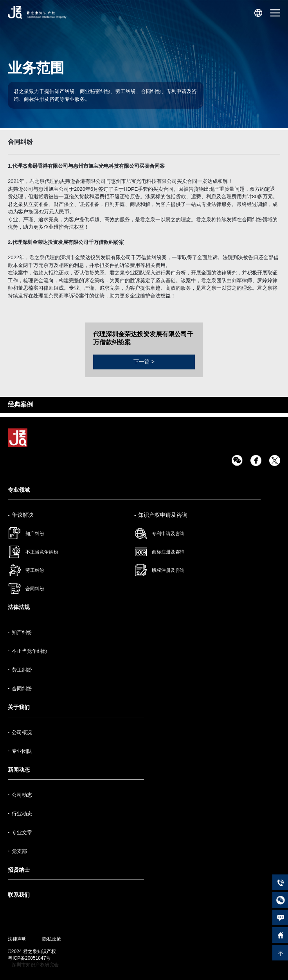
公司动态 (22, 795)
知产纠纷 (35, 534)
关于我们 (19, 707)
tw (275, 460)
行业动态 (22, 814)
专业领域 (19, 490)
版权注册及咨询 (168, 570)
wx (237, 460)
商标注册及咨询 (168, 552)
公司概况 (22, 732)
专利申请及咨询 (168, 534)
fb (256, 460)
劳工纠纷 (35, 570)
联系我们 (19, 895)
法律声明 (17, 939)
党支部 (19, 851)
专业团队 (22, 751)
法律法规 (19, 607)
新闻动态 (19, 770)
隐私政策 (52, 939)
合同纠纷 (35, 589)
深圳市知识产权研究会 (35, 965)
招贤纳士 (19, 870)
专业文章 (22, 832)
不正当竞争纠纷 (42, 552)
